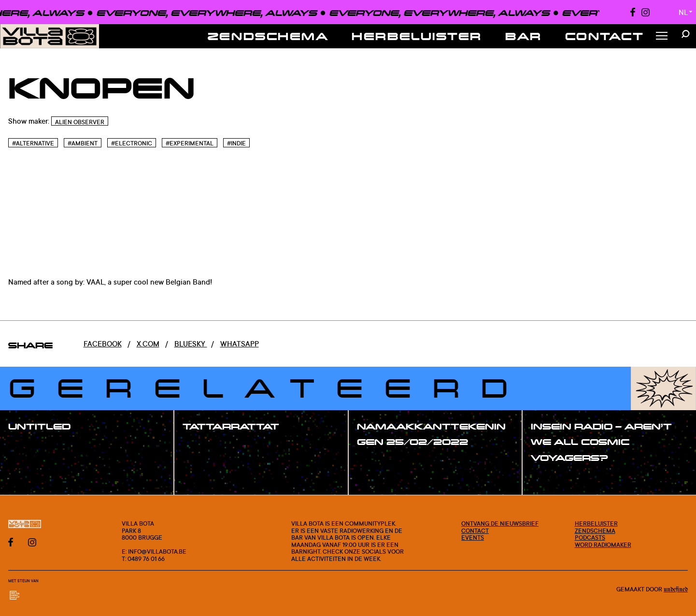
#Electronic (132, 143)
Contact (605, 36)
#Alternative (33, 143)
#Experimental (190, 143)
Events (473, 537)
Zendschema (268, 36)
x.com (148, 344)
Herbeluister (417, 36)
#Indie (236, 143)
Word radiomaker (603, 544)
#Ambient (83, 143)
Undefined (676, 590)
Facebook (103, 344)
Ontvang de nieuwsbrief (500, 523)
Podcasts (590, 537)
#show (31, 448)
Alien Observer (80, 122)
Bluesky (191, 344)
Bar (524, 36)
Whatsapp (240, 344)
